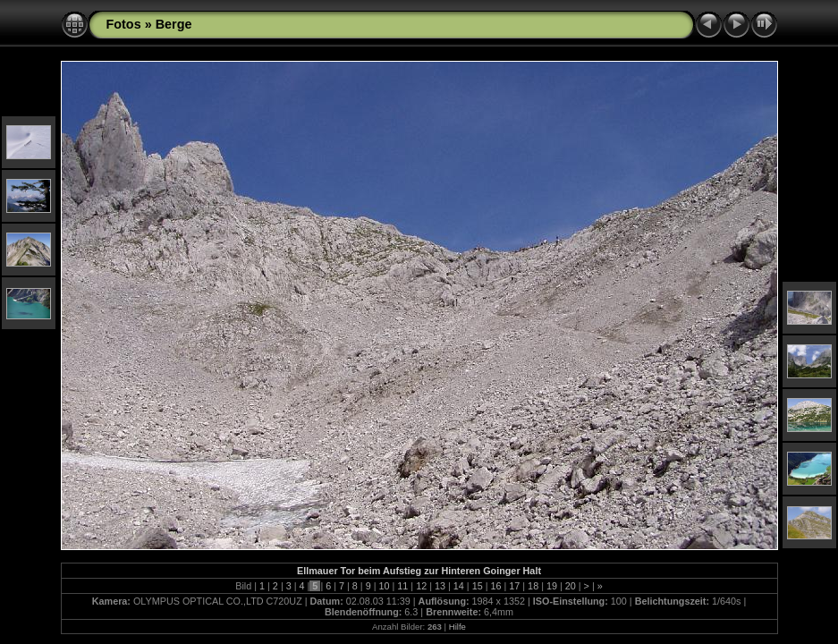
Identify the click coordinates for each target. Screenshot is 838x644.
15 (478, 586)
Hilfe (457, 627)
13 (440, 586)
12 (421, 586)
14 (459, 586)
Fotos (124, 24)
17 (514, 586)
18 (533, 586)
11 (402, 586)
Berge (174, 24)
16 (495, 586)
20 (571, 586)
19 (552, 586)
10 (385, 586)
